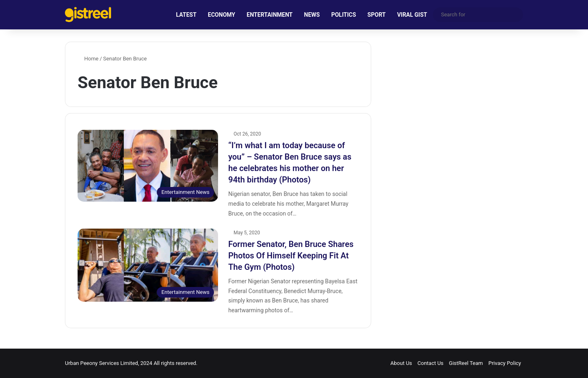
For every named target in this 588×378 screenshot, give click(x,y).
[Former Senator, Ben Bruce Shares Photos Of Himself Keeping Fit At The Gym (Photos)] (148, 265)
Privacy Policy (505, 363)
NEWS (312, 15)
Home (88, 59)
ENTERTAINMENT (269, 15)
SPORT (377, 15)
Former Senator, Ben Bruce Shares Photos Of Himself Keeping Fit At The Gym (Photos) (291, 256)
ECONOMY (222, 15)
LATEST (186, 15)
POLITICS (344, 15)
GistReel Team (466, 363)
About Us (401, 363)
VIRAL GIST (412, 15)
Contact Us (430, 363)
